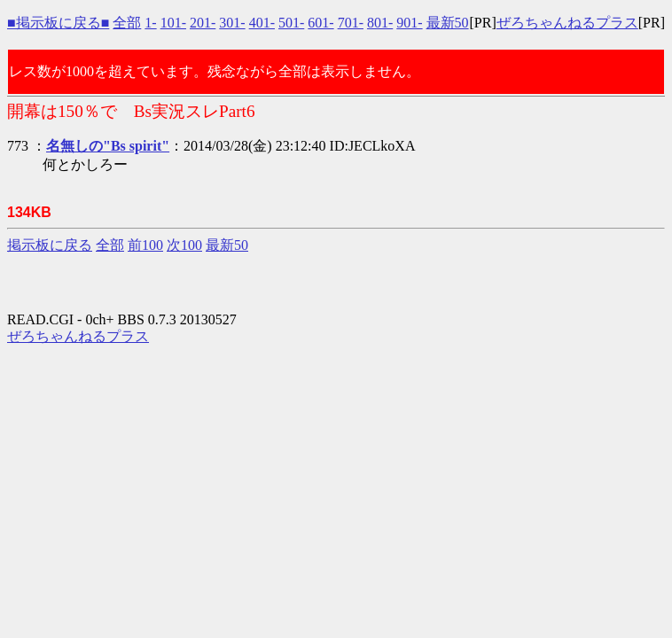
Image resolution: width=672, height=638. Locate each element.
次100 (184, 245)
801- (380, 23)
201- (203, 23)
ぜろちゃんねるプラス (567, 23)
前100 (145, 245)
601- (320, 23)
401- (262, 23)
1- (150, 23)
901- (409, 23)
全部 (127, 23)
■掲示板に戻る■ (58, 23)
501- (291, 23)
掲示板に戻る (50, 245)
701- (351, 23)
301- (232, 23)
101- (173, 23)
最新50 (448, 23)
